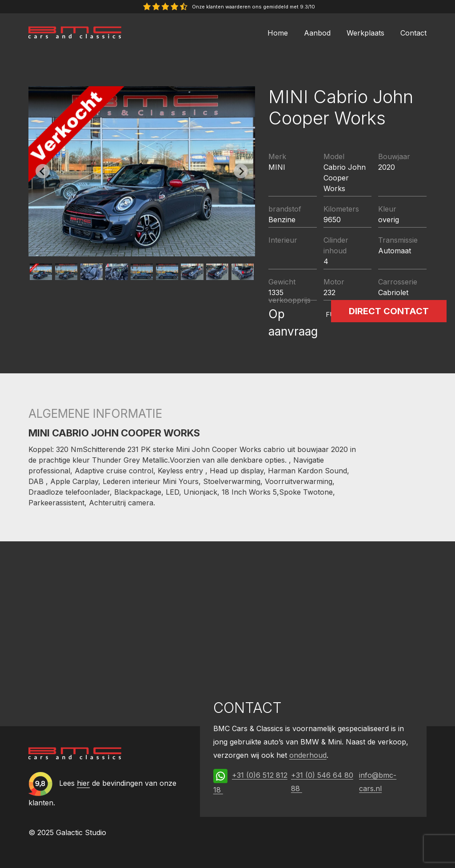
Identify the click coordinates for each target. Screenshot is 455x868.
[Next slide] (241, 171)
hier (83, 784)
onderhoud (308, 755)
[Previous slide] (43, 171)
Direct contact (389, 311)
